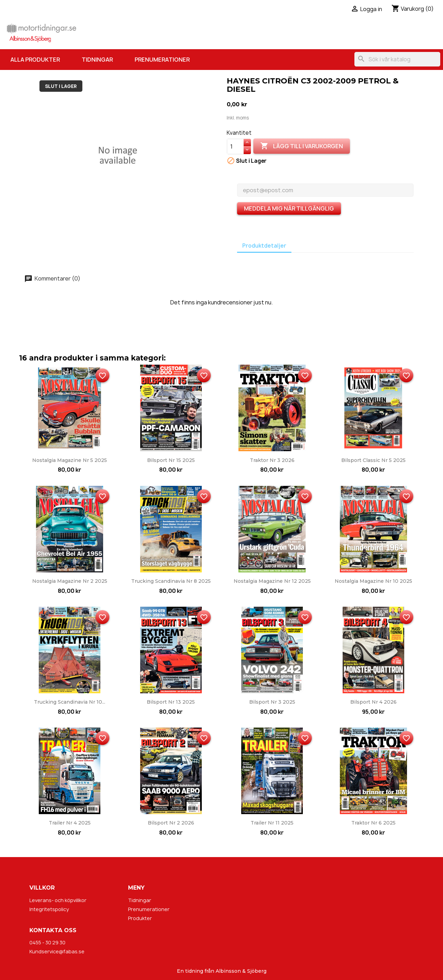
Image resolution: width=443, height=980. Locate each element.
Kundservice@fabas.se (57, 951)
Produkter (140, 918)
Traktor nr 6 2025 (373, 823)
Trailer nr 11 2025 (272, 823)
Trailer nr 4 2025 (70, 823)
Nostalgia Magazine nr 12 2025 (272, 581)
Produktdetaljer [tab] (264, 246)
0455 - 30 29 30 (47, 942)
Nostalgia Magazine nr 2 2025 (70, 581)
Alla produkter (35, 60)
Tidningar (97, 60)
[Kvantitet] (235, 146)
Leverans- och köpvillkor (58, 900)
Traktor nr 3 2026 (272, 460)
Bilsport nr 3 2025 (272, 702)
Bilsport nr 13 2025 (171, 702)
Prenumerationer (162, 60)
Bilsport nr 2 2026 (171, 823)
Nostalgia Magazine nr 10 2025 (373, 581)
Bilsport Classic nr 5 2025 (373, 460)
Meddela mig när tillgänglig (289, 208)
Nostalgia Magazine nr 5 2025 (70, 460)
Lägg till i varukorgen (302, 146)
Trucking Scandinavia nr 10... (70, 702)
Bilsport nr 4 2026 (373, 702)
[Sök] (397, 59)
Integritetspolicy (49, 909)
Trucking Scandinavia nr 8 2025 (171, 581)
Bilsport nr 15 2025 (171, 460)
